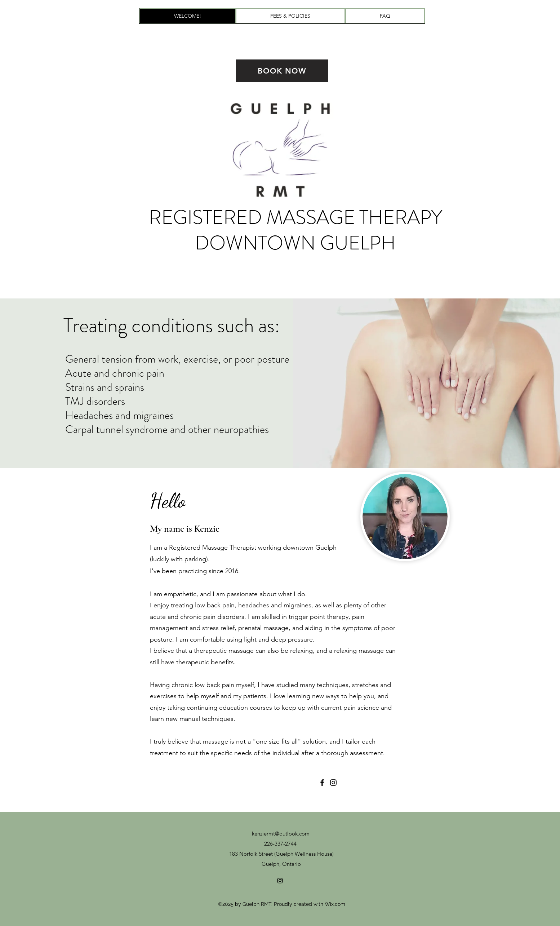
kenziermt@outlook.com (281, 834)
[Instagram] (333, 783)
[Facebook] (322, 783)
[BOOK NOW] (282, 71)
